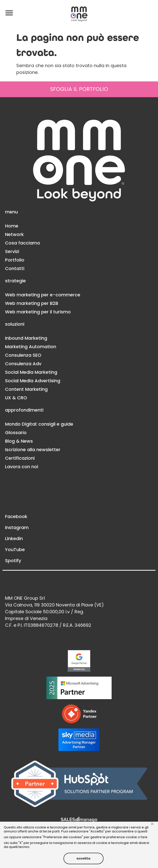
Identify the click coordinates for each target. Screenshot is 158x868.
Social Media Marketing (31, 372)
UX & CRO (16, 398)
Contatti (15, 268)
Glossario (16, 432)
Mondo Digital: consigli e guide (39, 424)
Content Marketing (26, 389)
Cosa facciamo (23, 243)
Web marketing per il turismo (38, 312)
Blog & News (19, 441)
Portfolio (15, 260)
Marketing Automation (31, 347)
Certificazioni (20, 458)
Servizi (12, 251)
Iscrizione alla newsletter (33, 450)
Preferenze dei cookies (63, 837)
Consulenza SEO (23, 355)
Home (12, 226)
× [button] (152, 824)
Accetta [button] (84, 858)
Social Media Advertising (33, 381)
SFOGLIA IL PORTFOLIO (79, 89)
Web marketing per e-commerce (43, 295)
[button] (9, 12)
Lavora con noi (22, 467)
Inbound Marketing (26, 338)
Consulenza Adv (23, 364)
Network (14, 234)
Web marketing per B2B (32, 303)
